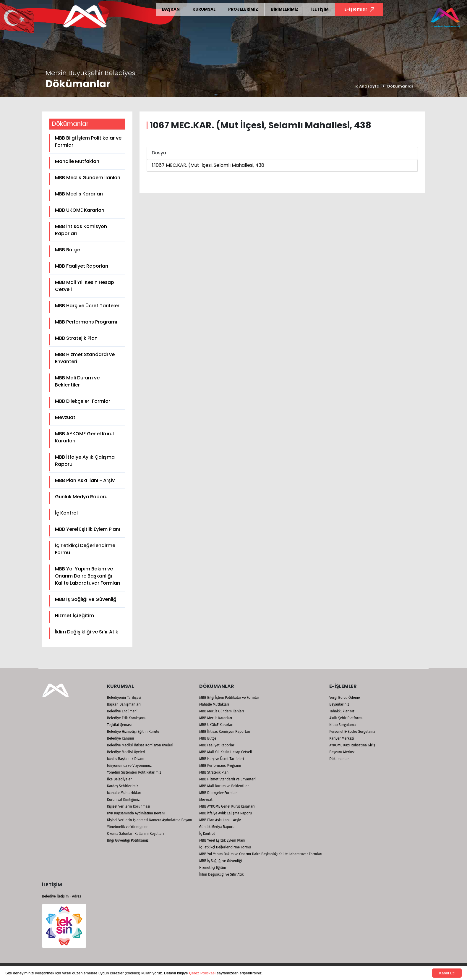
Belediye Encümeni (122, 711)
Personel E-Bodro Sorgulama (352, 732)
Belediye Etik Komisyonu (127, 718)
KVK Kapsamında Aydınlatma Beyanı (136, 813)
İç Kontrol (66, 513)
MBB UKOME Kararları (80, 210)
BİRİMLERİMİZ (285, 9)
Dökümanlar (400, 86)
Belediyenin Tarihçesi (124, 698)
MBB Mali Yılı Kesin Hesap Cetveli (85, 286)
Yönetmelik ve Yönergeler (127, 827)
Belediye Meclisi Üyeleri (126, 752)
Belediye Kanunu (121, 738)
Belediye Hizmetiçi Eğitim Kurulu (133, 732)
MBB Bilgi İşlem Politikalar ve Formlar (88, 141)
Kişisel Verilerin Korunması (129, 806)
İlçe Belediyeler (119, 779)
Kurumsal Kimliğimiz (123, 800)
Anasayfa (367, 86)
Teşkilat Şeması (119, 725)
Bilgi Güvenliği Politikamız (128, 840)
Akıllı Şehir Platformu (346, 718)
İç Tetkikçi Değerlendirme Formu (85, 549)
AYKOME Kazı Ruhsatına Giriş (352, 745)
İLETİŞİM (320, 9)
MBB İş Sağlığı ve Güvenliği (86, 599)
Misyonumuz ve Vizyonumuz (129, 766)
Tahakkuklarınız (342, 711)
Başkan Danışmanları (124, 704)
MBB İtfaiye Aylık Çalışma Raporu (85, 461)
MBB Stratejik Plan (76, 338)
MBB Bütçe (68, 250)
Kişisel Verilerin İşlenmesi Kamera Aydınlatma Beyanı (150, 820)
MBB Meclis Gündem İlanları (88, 178)
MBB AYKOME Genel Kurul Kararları (84, 437)
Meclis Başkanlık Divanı (126, 759)
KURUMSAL (204, 9)
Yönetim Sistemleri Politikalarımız (134, 772)
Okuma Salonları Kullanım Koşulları (135, 834)
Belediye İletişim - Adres (61, 896)
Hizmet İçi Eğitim (74, 616)
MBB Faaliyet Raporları (82, 266)
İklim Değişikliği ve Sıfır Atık (87, 632)
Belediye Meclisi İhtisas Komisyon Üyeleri (140, 745)
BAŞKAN (171, 9)
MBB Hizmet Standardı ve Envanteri (85, 358)
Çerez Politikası (202, 973)
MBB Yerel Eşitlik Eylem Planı (87, 529)
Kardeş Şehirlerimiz (123, 786)
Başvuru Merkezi (342, 752)
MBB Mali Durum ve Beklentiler (77, 381)
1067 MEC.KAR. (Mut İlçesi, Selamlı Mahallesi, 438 (209, 165)
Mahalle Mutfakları (77, 161)
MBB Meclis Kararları (79, 194)
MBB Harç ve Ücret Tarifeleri (88, 306)
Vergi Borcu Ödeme (344, 698)
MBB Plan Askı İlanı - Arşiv (85, 480)
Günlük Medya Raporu (81, 497)
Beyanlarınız (339, 704)
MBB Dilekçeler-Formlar (83, 401)
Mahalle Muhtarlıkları (124, 793)
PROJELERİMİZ (243, 9)
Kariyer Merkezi (342, 738)
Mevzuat (65, 417)
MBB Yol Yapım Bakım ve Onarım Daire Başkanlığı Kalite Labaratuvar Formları (87, 576)
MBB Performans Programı (86, 322)
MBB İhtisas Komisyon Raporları (81, 230)
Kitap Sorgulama (342, 725)
